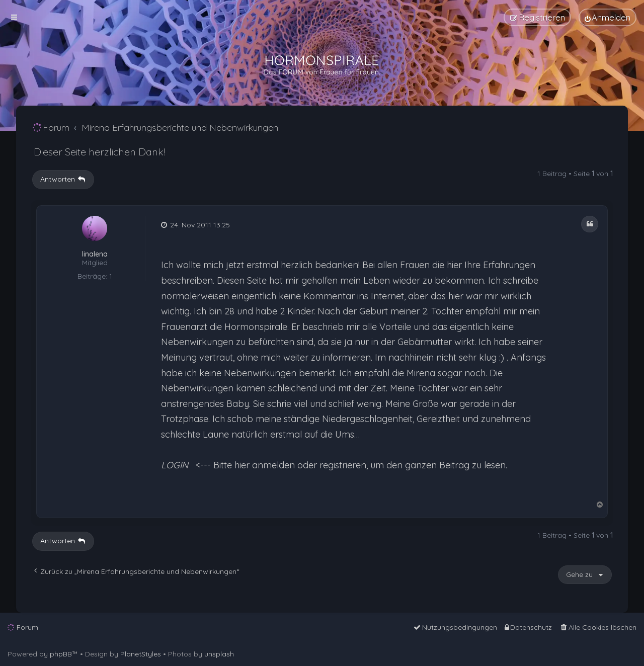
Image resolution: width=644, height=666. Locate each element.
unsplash (219, 654)
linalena (95, 254)
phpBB (61, 654)
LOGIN (175, 465)
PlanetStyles (141, 654)
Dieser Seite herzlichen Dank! (99, 152)
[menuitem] (608, 17)
